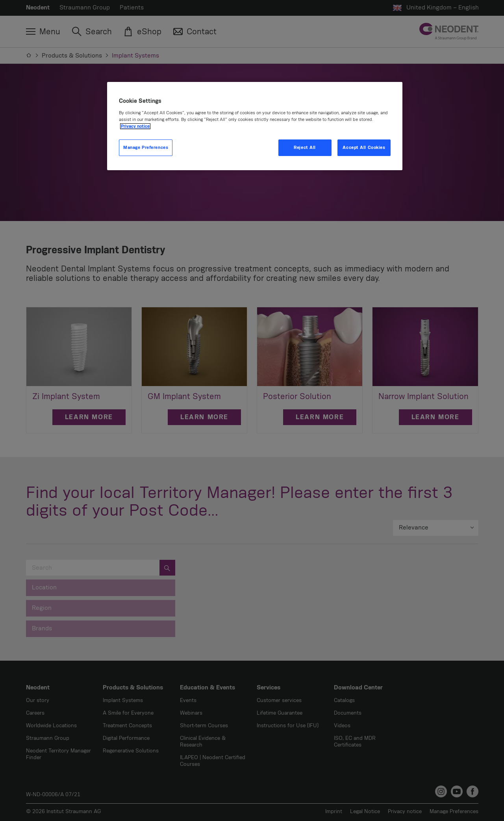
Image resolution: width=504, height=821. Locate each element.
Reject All (305, 148)
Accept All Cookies (364, 148)
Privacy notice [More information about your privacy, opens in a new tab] (135, 126)
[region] (255, 126)
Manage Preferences (146, 148)
